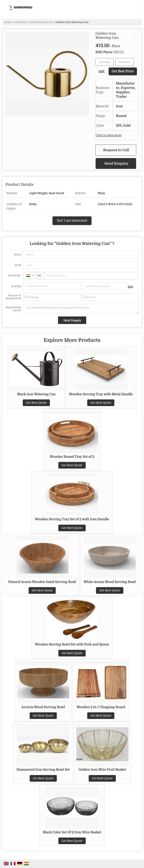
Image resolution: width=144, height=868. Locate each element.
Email (18, 265)
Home (8, 22)
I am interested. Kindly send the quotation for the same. (81, 309)
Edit (102, 71)
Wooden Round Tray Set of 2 (72, 457)
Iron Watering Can (41, 22)
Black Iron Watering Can (36, 394)
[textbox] (125, 62)
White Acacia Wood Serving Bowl (110, 582)
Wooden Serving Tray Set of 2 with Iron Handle (72, 519)
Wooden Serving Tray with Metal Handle (101, 394)
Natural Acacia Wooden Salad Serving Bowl (42, 582)
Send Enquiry (116, 163)
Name (18, 254)
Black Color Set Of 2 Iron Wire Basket (72, 832)
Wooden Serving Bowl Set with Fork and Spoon (72, 644)
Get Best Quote (36, 403)
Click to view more (109, 135)
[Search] (88, 6)
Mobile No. (15, 275)
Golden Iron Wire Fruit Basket (102, 770)
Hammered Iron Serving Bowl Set (43, 770)
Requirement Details (13, 309)
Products (21, 22)
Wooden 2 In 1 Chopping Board (101, 707)
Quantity (16, 286)
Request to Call (116, 150)
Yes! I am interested (72, 221)
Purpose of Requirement (13, 297)
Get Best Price (123, 71)
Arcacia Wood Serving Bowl (43, 707)
